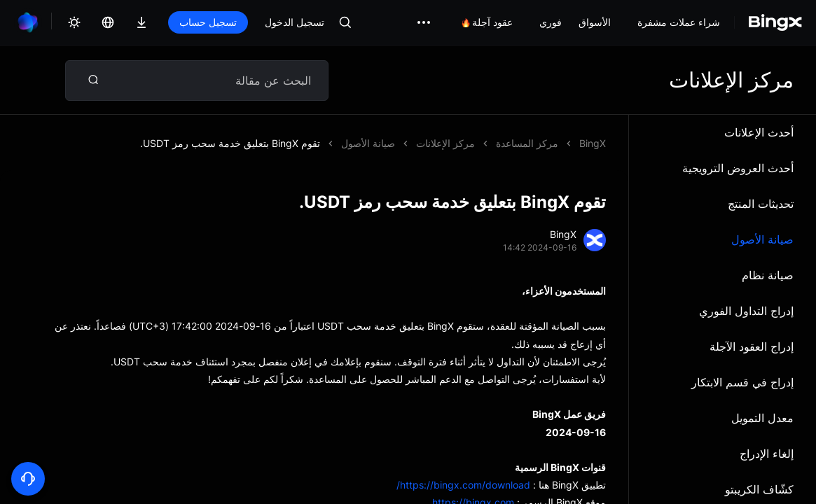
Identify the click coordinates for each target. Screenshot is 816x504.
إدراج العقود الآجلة (752, 346)
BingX (593, 143)
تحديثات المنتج (761, 204)
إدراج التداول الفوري (746, 311)
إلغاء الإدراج (767, 454)
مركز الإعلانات (445, 143)
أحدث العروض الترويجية (738, 168)
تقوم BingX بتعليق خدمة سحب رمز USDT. (230, 143)
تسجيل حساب (208, 22)
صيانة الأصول (762, 239)
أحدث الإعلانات (759, 132)
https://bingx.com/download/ (463, 485)
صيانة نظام (768, 275)
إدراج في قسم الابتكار (742, 382)
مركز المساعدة (527, 143)
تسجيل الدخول (295, 22)
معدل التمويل (762, 418)
